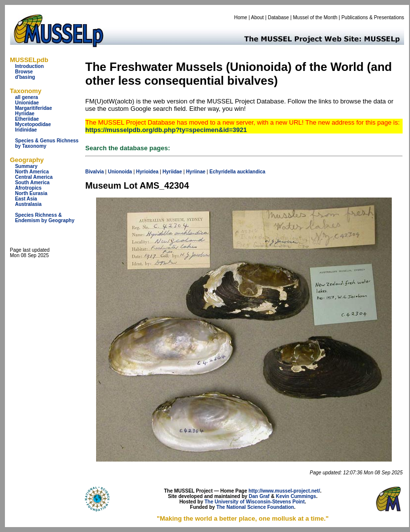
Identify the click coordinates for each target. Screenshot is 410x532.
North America (32, 172)
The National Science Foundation (255, 507)
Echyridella (222, 172)
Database (279, 17)
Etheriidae (27, 119)
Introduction (29, 66)
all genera (26, 97)
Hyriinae (195, 172)
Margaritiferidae (33, 108)
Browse (24, 72)
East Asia (26, 199)
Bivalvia (95, 172)
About (257, 17)
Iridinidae (26, 130)
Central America (34, 177)
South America (32, 183)
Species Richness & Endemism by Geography (45, 218)
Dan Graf (259, 496)
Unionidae (27, 103)
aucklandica (251, 172)
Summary (26, 166)
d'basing (25, 77)
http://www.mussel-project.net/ (284, 491)
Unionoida (120, 172)
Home (241, 17)
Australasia (28, 204)
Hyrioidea (147, 172)
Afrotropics (28, 188)
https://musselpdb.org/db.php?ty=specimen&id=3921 (166, 130)
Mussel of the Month (315, 17)
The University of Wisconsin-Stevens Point (255, 502)
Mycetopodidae (33, 124)
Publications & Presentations (373, 17)
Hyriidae (24, 114)
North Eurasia (31, 193)
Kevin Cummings (296, 496)
